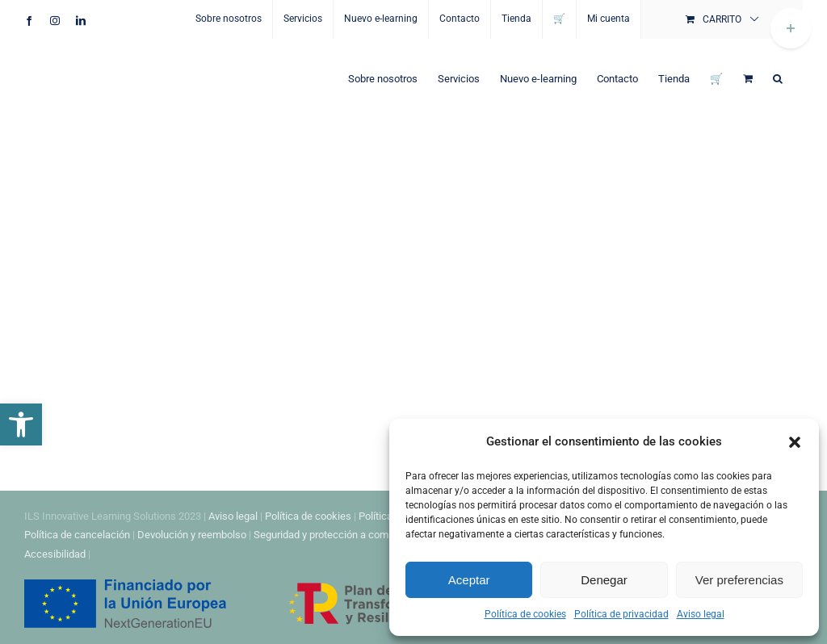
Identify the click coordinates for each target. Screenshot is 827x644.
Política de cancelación (77, 535)
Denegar (604, 580)
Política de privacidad (621, 614)
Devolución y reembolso (192, 535)
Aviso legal (701, 614)
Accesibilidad (55, 554)
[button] (21, 424)
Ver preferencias (739, 580)
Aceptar (469, 580)
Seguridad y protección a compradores (341, 535)
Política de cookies (525, 614)
